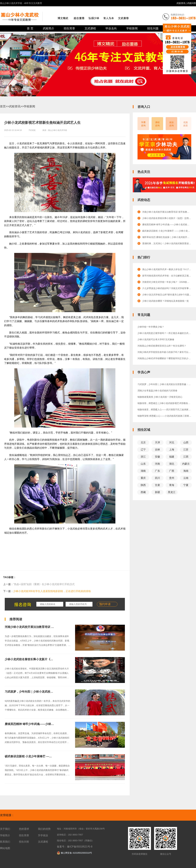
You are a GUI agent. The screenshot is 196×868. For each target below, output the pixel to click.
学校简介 (5, 835)
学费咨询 (143, 124)
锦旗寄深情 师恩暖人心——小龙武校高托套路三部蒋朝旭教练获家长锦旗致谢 (164, 416)
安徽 (157, 457)
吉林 (157, 450)
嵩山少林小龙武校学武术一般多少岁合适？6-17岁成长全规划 (167, 269)
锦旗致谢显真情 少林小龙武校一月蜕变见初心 (160, 397)
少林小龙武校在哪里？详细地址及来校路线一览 (165, 301)
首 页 (30, 28)
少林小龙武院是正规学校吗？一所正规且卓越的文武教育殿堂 (164, 333)
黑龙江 (172, 492)
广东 (157, 471)
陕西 (143, 485)
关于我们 (5, 829)
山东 (143, 464)
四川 (157, 478)
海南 (186, 471)
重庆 (143, 478)
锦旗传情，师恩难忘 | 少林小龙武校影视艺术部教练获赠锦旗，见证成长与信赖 (164, 403)
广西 (172, 471)
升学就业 (43, 835)
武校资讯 (181, 3)
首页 (3, 106)
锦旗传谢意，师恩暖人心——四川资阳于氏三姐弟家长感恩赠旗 (164, 410)
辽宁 (143, 450)
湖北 (172, 464)
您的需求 (24, 829)
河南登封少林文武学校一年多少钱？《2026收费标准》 (167, 282)
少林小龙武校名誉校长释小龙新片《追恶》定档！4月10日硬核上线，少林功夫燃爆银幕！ (167, 218)
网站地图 (5, 848)
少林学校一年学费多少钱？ (151, 327)
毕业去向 (111, 28)
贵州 (172, 478)
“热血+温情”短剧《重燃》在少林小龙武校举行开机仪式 (44, 584)
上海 (172, 450)
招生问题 (153, 28)
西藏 (143, 492)
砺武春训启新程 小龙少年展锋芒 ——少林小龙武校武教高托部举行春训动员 (52, 756)
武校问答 (192, 3)
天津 (157, 442)
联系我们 (5, 842)
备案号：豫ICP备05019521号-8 (75, 847)
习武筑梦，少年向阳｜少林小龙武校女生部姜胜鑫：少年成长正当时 (47, 692)
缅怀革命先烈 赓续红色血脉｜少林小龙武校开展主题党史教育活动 (167, 237)
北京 (143, 442)
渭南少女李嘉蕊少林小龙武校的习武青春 (157, 391)
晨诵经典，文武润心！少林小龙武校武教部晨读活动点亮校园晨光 (167, 243)
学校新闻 (132, 28)
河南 (157, 464)
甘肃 (157, 485)
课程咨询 (157, 124)
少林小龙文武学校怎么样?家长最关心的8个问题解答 (167, 295)
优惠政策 (186, 124)
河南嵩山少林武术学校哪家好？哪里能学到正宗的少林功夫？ (164, 358)
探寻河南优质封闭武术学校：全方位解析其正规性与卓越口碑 (167, 276)
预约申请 (105, 604)
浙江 (143, 457)
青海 (172, 485)
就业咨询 (171, 124)
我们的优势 (44, 829)
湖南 (143, 471)
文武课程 (90, 28)
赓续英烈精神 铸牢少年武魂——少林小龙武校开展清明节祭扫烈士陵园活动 (52, 724)
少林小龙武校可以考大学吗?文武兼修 (156, 339)
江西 (186, 457)
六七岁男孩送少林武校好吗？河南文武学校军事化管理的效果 (167, 288)
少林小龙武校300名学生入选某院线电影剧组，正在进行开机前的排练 (52, 591)
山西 (186, 442)
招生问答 (24, 842)
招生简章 (69, 28)
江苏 (186, 450)
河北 (172, 442)
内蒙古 (186, 464)
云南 (186, 478)
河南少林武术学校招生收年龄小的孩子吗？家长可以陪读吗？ (164, 352)
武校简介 (49, 28)
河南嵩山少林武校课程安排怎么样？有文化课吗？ (162, 346)
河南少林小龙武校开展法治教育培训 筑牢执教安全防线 (39, 627)
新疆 (157, 492)
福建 (172, 457)
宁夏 (186, 485)
